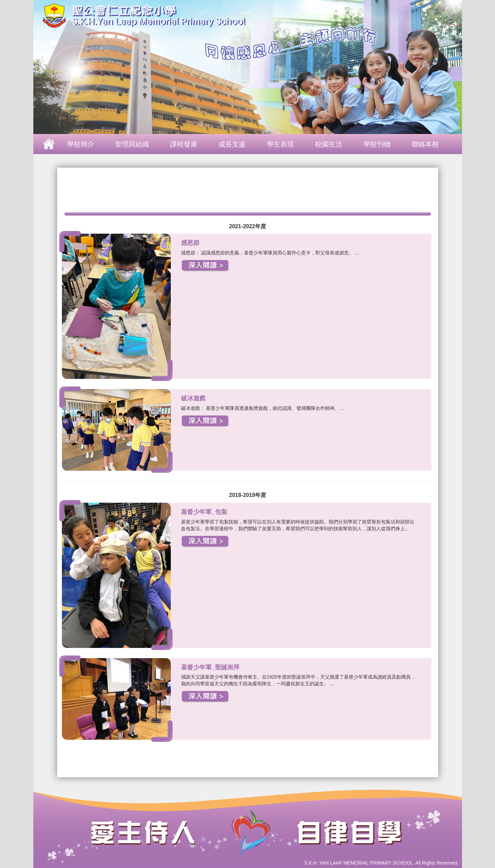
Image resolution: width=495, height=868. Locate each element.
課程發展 (184, 144)
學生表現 (280, 144)
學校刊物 (377, 144)
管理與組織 (132, 144)
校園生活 (329, 144)
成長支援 (232, 144)
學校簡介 (81, 144)
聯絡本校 (425, 144)
